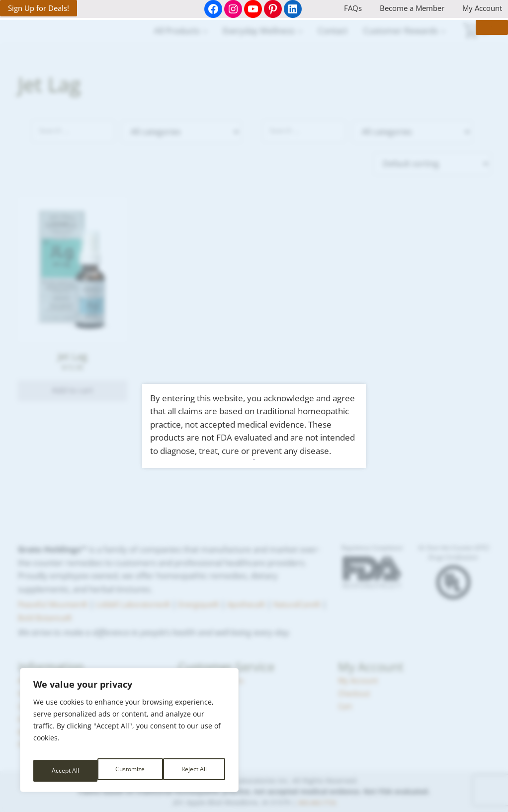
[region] (129, 734)
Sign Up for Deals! (39, 8)
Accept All (194, 770)
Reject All (130, 770)
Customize (65, 770)
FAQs (353, 8)
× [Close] (481, 37)
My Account (482, 8)
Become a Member (412, 8)
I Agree (254, 459)
